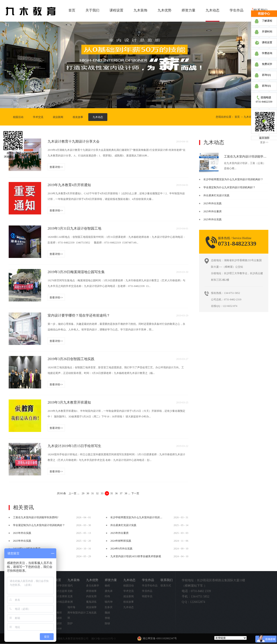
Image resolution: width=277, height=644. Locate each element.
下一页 (135, 493)
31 (93, 493)
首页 (72, 10)
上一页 (72, 493)
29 (83, 493)
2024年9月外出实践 (121, 549)
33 (102, 493)
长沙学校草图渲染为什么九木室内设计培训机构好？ (233, 179)
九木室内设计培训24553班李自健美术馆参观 (136, 556)
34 (107, 493)
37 (121, 493)
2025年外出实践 (213, 203)
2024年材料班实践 (121, 541)
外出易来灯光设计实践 (216, 195)
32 (97, 493)
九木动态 (249, 117)
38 (126, 493)
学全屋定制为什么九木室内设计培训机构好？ (229, 187)
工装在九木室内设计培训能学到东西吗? (250, 157)
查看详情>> (56, 167)
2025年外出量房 (213, 211)
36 (116, 493)
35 (112, 493)
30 (88, 493)
